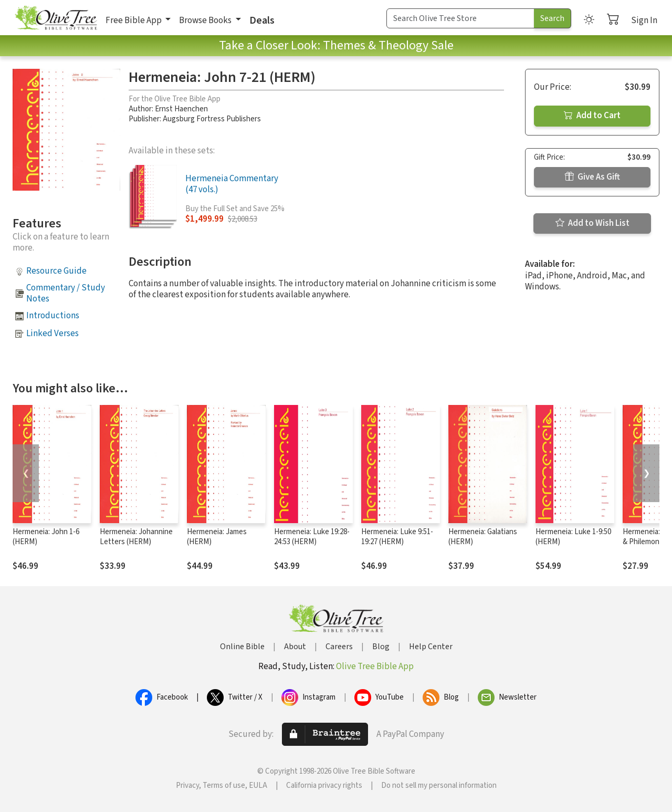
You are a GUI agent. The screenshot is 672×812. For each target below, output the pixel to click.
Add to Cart (592, 116)
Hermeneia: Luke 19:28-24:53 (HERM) (312, 537)
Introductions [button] (53, 316)
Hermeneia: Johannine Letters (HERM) (136, 537)
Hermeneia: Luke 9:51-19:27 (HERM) (397, 537)
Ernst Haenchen (181, 109)
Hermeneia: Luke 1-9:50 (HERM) (573, 537)
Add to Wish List (592, 223)
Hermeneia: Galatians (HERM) (483, 537)
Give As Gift (592, 177)
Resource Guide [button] (56, 271)
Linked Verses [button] (52, 334)
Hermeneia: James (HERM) (217, 537)
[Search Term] (460, 18)
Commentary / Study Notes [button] (66, 293)
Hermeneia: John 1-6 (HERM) (46, 537)
